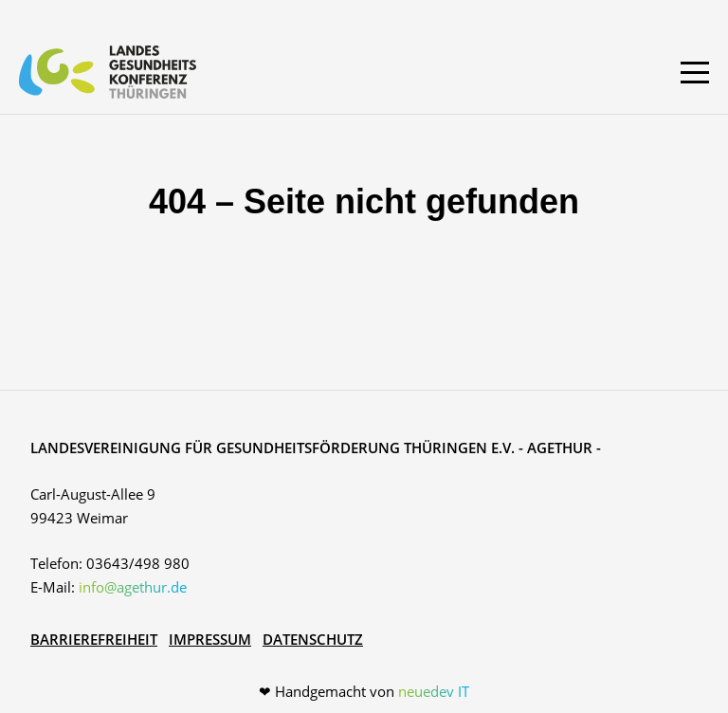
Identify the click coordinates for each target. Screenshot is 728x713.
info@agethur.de (133, 587)
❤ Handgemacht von (364, 691)
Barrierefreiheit (94, 639)
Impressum (210, 639)
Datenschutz (313, 639)
